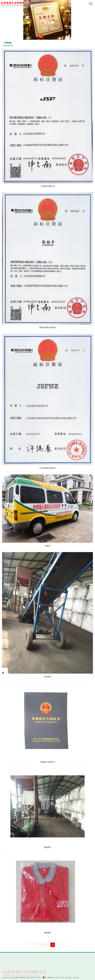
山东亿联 (76, 978)
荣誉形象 (8, 43)
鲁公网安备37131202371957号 (53, 978)
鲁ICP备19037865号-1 (35, 978)
